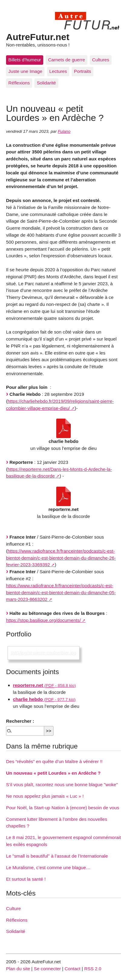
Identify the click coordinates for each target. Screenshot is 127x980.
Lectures (58, 71)
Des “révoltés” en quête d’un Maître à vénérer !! (54, 761)
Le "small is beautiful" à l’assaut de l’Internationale (57, 856)
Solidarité (46, 83)
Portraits (83, 71)
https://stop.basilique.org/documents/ (43, 620)
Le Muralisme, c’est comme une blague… (48, 867)
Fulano (64, 131)
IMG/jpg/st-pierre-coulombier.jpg (44, 653)
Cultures (101, 60)
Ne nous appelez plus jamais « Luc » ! (45, 796)
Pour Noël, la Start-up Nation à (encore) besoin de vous (63, 808)
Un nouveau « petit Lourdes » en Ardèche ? (53, 773)
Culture (13, 908)
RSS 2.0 (93, 969)
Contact (73, 969)
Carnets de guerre (67, 60)
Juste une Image (25, 71)
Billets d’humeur (25, 60)
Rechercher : (20, 721)
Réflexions (19, 83)
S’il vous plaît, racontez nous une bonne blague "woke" (62, 785)
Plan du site (18, 969)
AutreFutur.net (38, 37)
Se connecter (47, 969)
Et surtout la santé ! (26, 879)
